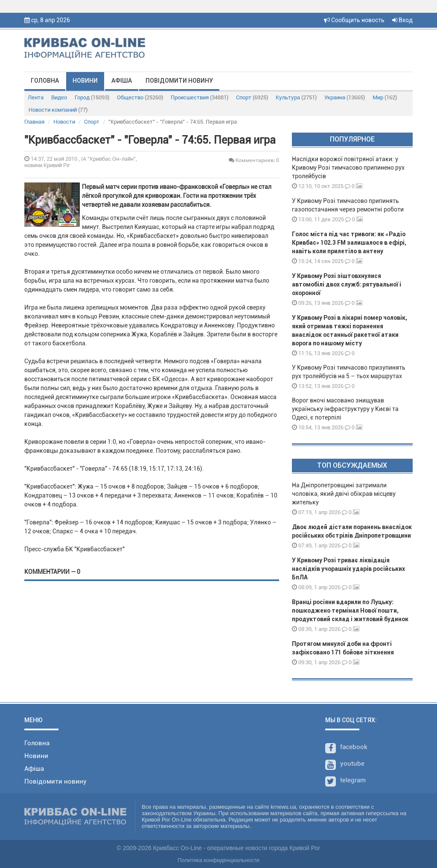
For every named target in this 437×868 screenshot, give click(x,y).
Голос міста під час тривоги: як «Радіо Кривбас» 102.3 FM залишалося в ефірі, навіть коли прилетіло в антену (349, 243)
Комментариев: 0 (254, 160)
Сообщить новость (354, 20)
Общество (140, 97)
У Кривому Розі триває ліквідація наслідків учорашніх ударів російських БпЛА (348, 569)
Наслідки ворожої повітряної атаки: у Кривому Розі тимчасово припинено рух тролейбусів (348, 168)
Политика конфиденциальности (218, 860)
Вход (402, 20)
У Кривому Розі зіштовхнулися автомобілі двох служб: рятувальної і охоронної (347, 284)
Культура (296, 97)
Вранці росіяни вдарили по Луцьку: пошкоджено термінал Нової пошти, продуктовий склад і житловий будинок (350, 610)
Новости (64, 122)
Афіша (122, 81)
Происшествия (200, 97)
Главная (34, 122)
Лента (36, 97)
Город (92, 97)
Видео (59, 97)
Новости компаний (58, 110)
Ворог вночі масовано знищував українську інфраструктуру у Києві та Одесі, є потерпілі (345, 409)
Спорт (252, 97)
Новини (85, 81)
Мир (385, 97)
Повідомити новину (179, 81)
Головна (45, 81)
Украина (345, 97)
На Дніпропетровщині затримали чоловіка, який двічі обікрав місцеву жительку (344, 494)
